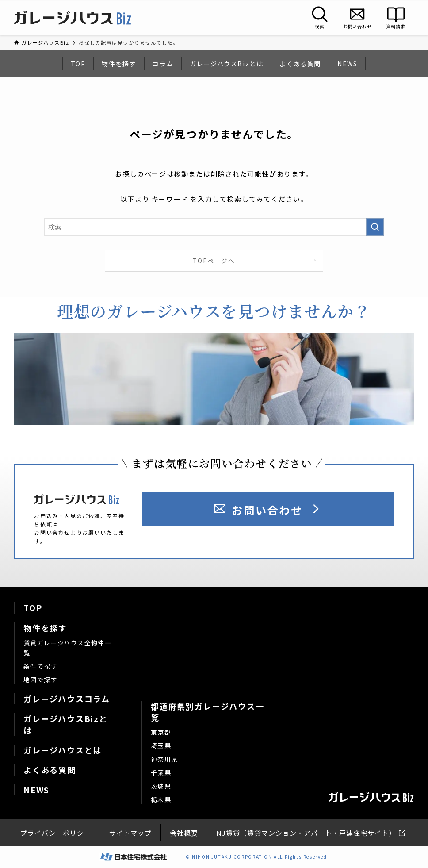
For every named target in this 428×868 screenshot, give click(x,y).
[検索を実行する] (375, 227)
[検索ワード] (214, 227)
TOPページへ (214, 261)
